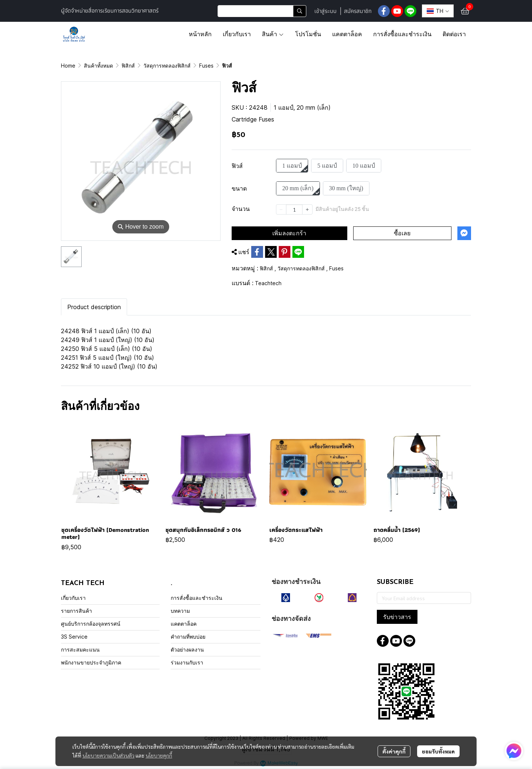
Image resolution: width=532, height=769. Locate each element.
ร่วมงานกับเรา (187, 662)
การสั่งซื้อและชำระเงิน (197, 598)
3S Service (74, 637)
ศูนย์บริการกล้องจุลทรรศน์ (91, 624)
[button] (262, 11)
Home (68, 66)
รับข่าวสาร (397, 617)
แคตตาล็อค (184, 624)
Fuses (206, 66)
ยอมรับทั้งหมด (438, 751)
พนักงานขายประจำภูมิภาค (91, 662)
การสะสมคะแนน (80, 650)
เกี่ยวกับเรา (73, 598)
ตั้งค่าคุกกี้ (394, 751)
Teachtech (268, 283)
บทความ (180, 611)
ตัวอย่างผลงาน (187, 650)
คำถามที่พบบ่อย (188, 637)
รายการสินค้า (76, 611)
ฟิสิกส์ (128, 66)
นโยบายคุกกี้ (159, 755)
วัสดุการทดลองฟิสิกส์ (167, 66)
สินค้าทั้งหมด (98, 66)
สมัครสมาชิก (358, 11)
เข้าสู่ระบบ (325, 11)
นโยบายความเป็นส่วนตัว (108, 755)
